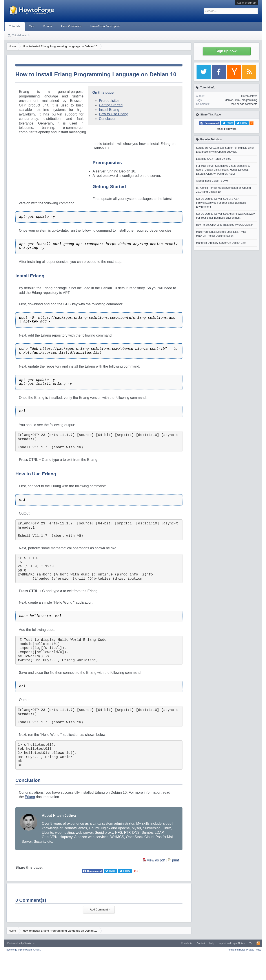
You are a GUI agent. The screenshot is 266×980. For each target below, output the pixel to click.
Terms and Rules (236, 950)
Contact (201, 943)
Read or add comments (243, 104)
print (176, 860)
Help (212, 943)
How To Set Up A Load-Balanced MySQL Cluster (224, 225)
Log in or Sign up (247, 3)
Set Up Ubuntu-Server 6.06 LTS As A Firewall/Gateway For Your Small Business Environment (221, 203)
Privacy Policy (253, 950)
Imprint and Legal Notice (232, 943)
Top (251, 943)
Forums (48, 26)
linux (238, 100)
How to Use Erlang (114, 114)
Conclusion (108, 119)
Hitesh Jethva (249, 96)
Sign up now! (227, 51)
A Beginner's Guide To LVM (212, 181)
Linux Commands (71, 26)
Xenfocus (29, 943)
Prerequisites (109, 101)
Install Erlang (109, 110)
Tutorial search (21, 35)
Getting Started (111, 105)
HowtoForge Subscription (105, 26)
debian (229, 100)
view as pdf (156, 860)
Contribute (187, 943)
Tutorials (15, 26)
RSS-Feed (258, 943)
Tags (32, 26)
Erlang (30, 797)
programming (249, 100)
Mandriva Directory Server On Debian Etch (221, 243)
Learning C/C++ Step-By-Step (214, 159)
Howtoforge (23, 950)
